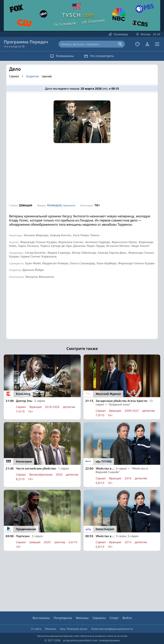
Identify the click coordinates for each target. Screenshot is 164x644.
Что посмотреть (100, 56)
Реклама (51, 629)
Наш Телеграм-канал (74, 629)
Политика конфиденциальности (112, 629)
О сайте (36, 629)
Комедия (54, 205)
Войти (127, 618)
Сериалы (99, 618)
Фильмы (82, 618)
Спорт (114, 618)
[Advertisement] (82, 173)
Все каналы (41, 618)
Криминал (69, 205)
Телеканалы (61, 56)
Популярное (63, 618)
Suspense (32, 76)
